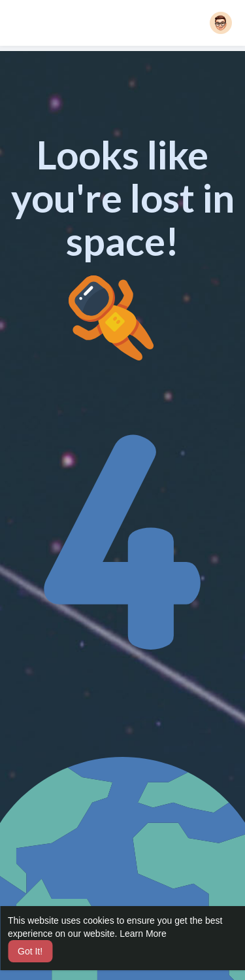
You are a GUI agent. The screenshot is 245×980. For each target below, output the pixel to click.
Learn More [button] (143, 934)
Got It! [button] (30, 951)
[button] (221, 23)
